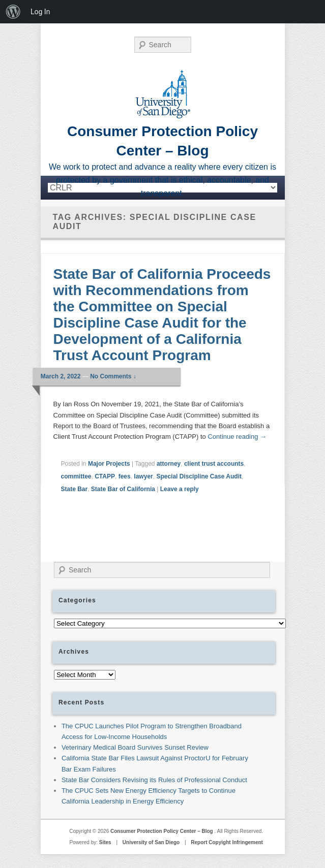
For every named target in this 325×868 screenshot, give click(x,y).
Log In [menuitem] (40, 12)
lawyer (143, 476)
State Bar (75, 489)
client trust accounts (214, 464)
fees (125, 476)
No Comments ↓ (113, 376)
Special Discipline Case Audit (199, 476)
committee (76, 476)
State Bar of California (123, 489)
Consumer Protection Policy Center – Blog (162, 831)
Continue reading (237, 437)
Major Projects (109, 464)
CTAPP (105, 476)
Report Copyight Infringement (227, 842)
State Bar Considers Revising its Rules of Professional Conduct (154, 780)
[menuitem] (13, 12)
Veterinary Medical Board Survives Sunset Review (135, 747)
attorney (169, 464)
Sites (105, 842)
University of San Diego (151, 842)
